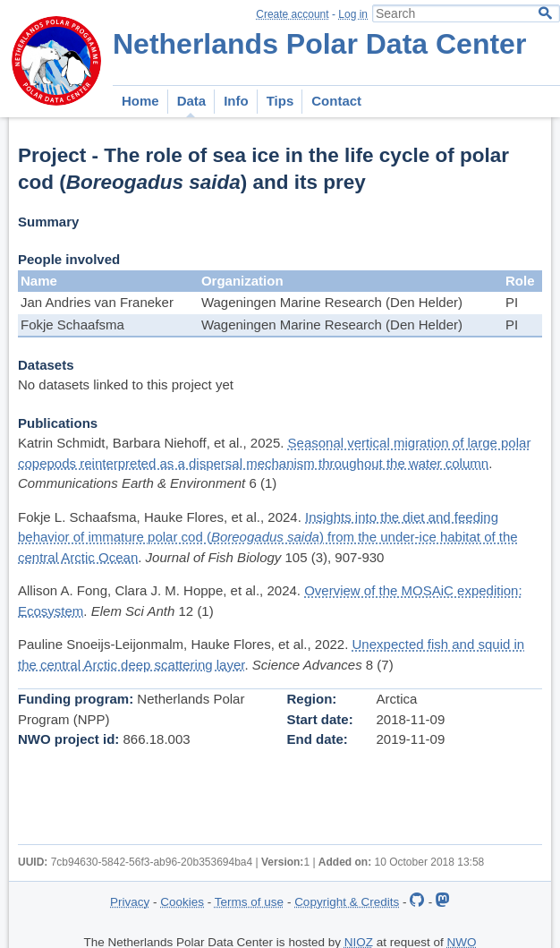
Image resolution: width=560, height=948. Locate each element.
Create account (292, 14)
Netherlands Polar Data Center (319, 44)
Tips (280, 101)
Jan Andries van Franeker (97, 302)
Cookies (182, 902)
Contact (336, 101)
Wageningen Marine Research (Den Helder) (332, 302)
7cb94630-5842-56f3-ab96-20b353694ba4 (152, 862)
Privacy (130, 902)
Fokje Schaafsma (72, 325)
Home (140, 101)
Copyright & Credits (347, 902)
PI (512, 302)
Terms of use (249, 902)
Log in (353, 14)
